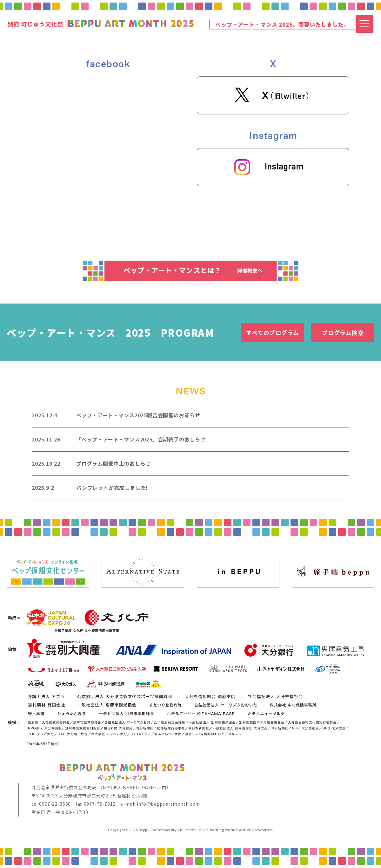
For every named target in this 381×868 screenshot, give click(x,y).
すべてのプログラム (273, 332)
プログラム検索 (343, 332)
